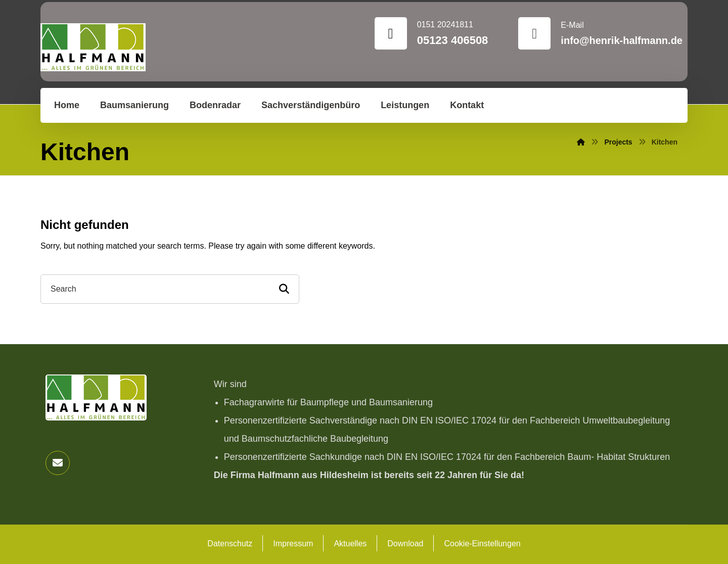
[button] (58, 463)
